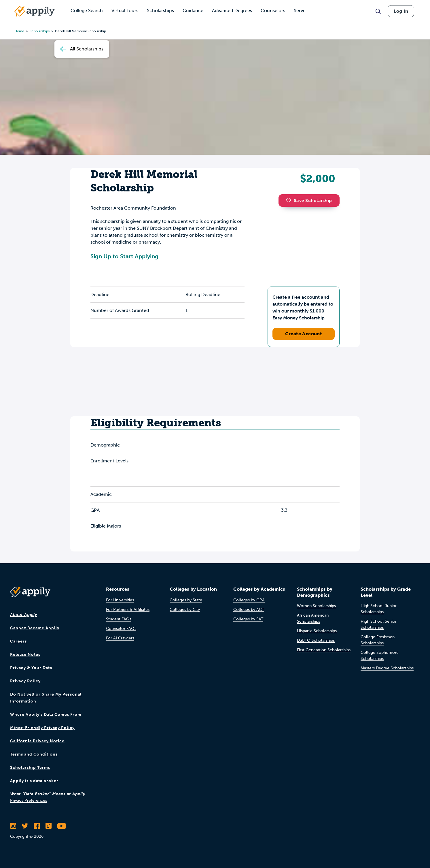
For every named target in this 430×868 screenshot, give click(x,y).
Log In (401, 11)
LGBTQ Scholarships (316, 640)
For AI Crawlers (120, 638)
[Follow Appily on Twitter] (25, 826)
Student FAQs (119, 619)
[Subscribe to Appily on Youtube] (62, 826)
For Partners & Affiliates (128, 610)
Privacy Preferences (29, 800)
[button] (290, 200)
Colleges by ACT (249, 610)
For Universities (120, 600)
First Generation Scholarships (324, 650)
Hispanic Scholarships (317, 631)
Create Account (304, 334)
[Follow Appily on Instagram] (13, 826)
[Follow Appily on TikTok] (49, 826)
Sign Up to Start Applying (124, 256)
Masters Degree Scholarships (387, 668)
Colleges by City (185, 610)
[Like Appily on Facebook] (37, 826)
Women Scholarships (316, 606)
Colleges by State (186, 600)
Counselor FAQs (121, 629)
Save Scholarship (309, 200)
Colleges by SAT (248, 619)
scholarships (40, 31)
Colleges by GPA (249, 600)
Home (19, 31)
